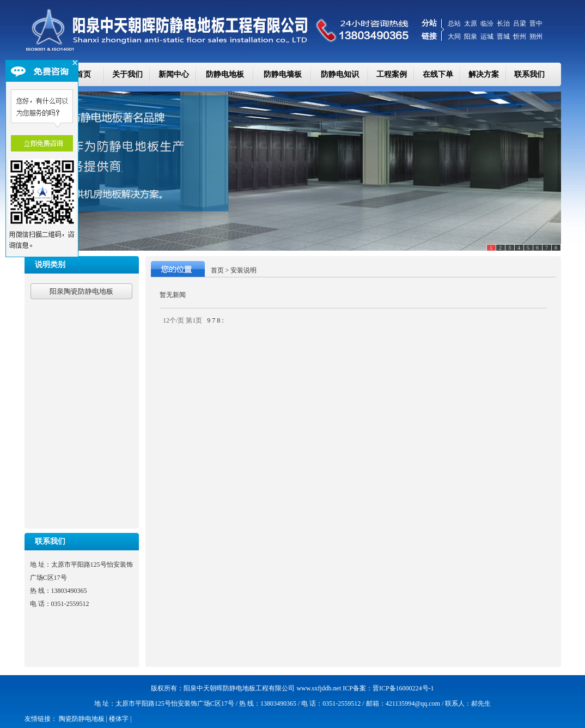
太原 (471, 23)
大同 (454, 37)
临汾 (487, 23)
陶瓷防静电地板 (82, 719)
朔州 (536, 37)
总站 (454, 23)
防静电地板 (225, 74)
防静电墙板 (283, 74)
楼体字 (119, 719)
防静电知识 (340, 74)
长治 (503, 23)
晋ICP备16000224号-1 (403, 688)
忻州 (520, 37)
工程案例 (392, 74)
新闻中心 (174, 74)
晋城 (503, 37)
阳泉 (471, 37)
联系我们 (529, 74)
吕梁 (520, 23)
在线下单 (438, 74)
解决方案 (484, 74)
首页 (217, 270)
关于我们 (127, 74)
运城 (487, 37)
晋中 (536, 23)
